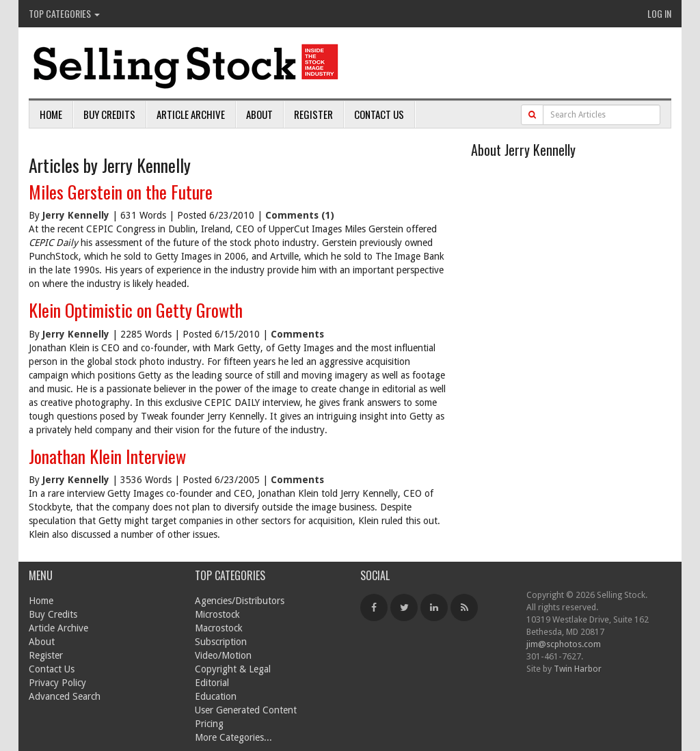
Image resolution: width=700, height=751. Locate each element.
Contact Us (379, 114)
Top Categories (64, 13)
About (259, 114)
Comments (297, 334)
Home (51, 114)
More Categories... (233, 737)
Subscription (221, 642)
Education (216, 696)
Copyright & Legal (233, 669)
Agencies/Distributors (240, 601)
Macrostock (219, 628)
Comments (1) (300, 215)
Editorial (212, 683)
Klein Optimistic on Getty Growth (136, 310)
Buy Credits (109, 114)
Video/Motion (223, 655)
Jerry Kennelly (76, 215)
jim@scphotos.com (564, 644)
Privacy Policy (57, 683)
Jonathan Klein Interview (107, 456)
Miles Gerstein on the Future (121, 192)
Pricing (209, 724)
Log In (659, 13)
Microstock (217, 614)
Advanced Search (65, 696)
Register (313, 114)
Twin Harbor (578, 669)
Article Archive (191, 114)
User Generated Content (246, 710)
